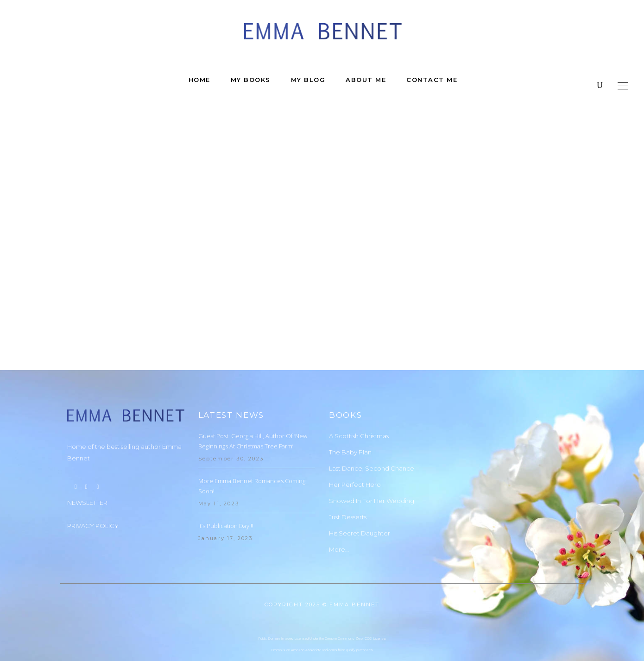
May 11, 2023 (219, 474)
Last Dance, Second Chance (372, 439)
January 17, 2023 (226, 509)
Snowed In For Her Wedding (372, 472)
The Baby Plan (350, 423)
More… (339, 520)
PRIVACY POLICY (93, 497)
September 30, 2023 (231, 429)
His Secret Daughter (360, 504)
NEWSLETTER (87, 473)
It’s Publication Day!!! (226, 497)
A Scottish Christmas (359, 407)
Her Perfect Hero (355, 455)
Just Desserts (348, 488)
